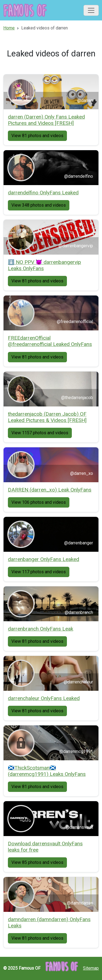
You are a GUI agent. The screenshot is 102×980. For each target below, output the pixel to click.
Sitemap (91, 968)
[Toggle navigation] (91, 10)
